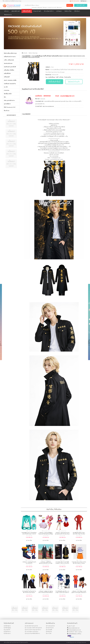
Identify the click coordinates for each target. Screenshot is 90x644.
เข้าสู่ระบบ (83, 1)
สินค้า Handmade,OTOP (10, 107)
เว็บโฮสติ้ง (49, 630)
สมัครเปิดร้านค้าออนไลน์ (31, 626)
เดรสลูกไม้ (50, 8)
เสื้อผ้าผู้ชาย (45, 8)
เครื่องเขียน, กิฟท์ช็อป (9, 70)
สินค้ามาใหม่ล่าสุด (33, 53)
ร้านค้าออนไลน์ (50, 626)
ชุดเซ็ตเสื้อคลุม (52, 77)
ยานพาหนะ (7, 90)
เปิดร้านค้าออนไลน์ (74, 1)
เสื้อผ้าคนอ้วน (59, 8)
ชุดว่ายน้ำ (54, 8)
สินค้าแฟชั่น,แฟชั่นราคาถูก (10, 53)
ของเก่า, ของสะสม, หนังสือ (10, 80)
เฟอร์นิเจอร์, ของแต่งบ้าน (10, 84)
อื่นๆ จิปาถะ (7, 111)
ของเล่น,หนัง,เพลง (8, 63)
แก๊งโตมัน (61, 77)
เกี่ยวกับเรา (77, 11)
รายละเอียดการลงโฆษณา (32, 632)
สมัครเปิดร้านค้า (81, 5)
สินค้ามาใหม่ (68, 11)
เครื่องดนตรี (7, 77)
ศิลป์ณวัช (49, 632)
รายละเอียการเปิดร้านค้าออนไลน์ (33, 628)
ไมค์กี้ (57, 77)
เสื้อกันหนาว (7, 632)
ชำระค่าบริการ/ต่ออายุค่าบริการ (33, 630)
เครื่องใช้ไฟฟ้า (7, 74)
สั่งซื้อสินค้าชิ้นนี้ (54, 82)
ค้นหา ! (70, 5)
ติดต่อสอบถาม (8, 15)
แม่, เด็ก (6, 87)
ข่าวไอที (49, 633)
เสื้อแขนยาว (7, 633)
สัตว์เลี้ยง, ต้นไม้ (8, 94)
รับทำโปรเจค (50, 628)
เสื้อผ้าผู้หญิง (40, 8)
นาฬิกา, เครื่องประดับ (9, 60)
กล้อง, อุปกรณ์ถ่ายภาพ (9, 100)
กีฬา (5, 97)
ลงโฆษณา (59, 11)
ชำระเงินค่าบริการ (49, 11)
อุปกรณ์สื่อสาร (7, 104)
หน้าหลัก (25, 53)
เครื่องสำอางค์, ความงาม (10, 57)
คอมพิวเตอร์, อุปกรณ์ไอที (10, 67)
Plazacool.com (73, 642)
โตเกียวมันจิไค (67, 77)
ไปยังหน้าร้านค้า (74, 82)
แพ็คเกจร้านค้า (27, 11)
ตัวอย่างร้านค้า (37, 11)
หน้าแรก (6, 11)
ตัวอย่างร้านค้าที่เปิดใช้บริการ (32, 633)
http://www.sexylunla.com (48, 106)
